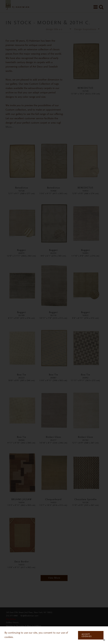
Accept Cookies (87, 635)
